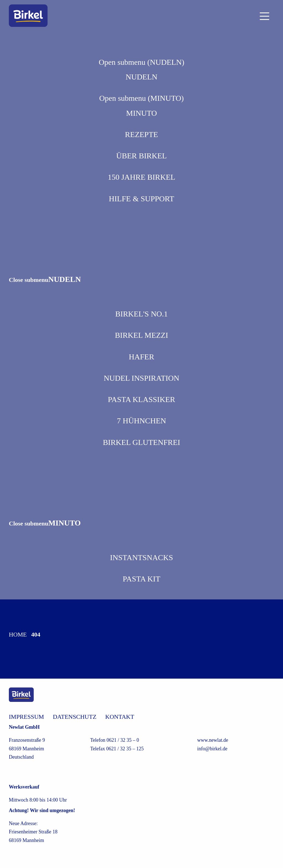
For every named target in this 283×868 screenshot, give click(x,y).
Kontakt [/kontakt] (120, 717)
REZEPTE (141, 134)
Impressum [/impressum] (26, 717)
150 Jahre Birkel (141, 177)
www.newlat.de (213, 740)
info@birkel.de (212, 749)
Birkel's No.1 (141, 314)
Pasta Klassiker (141, 399)
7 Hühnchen (141, 421)
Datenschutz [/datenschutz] (75, 717)
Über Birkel (142, 156)
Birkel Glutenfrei (141, 442)
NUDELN (141, 77)
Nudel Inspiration (141, 378)
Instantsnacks (141, 557)
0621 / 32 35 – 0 (123, 740)
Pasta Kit (141, 579)
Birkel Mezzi (142, 335)
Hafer (141, 357)
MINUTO (141, 113)
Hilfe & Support (141, 199)
